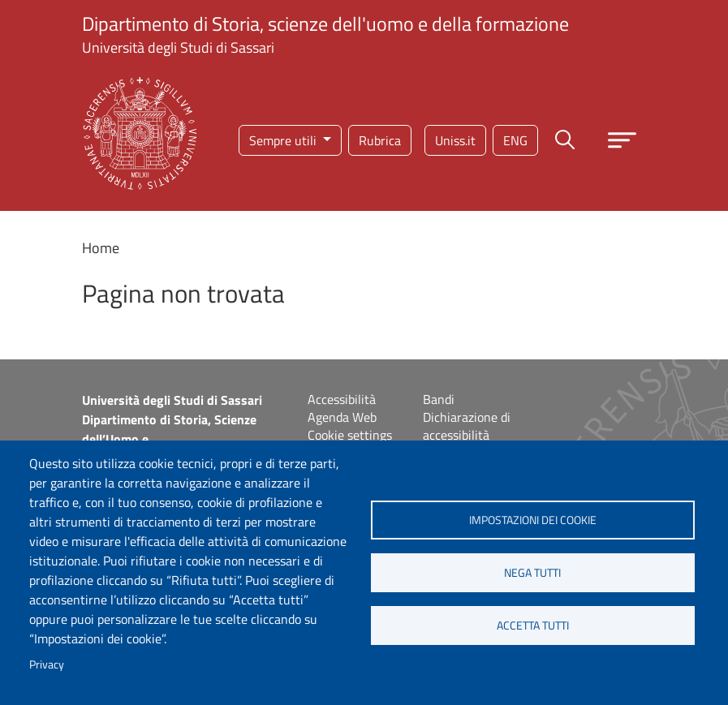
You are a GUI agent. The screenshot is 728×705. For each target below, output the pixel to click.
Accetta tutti (533, 625)
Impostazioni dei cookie (533, 520)
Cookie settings (350, 435)
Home (101, 248)
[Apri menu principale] (622, 140)
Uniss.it (455, 140)
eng (515, 140)
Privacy (47, 664)
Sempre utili (284, 140)
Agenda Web (342, 417)
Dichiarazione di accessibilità (467, 426)
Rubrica (380, 140)
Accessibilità (342, 399)
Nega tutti (532, 573)
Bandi (439, 399)
